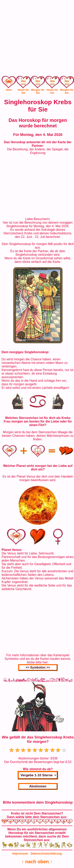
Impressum (20, 853)
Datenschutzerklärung (46, 853)
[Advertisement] (37, 39)
